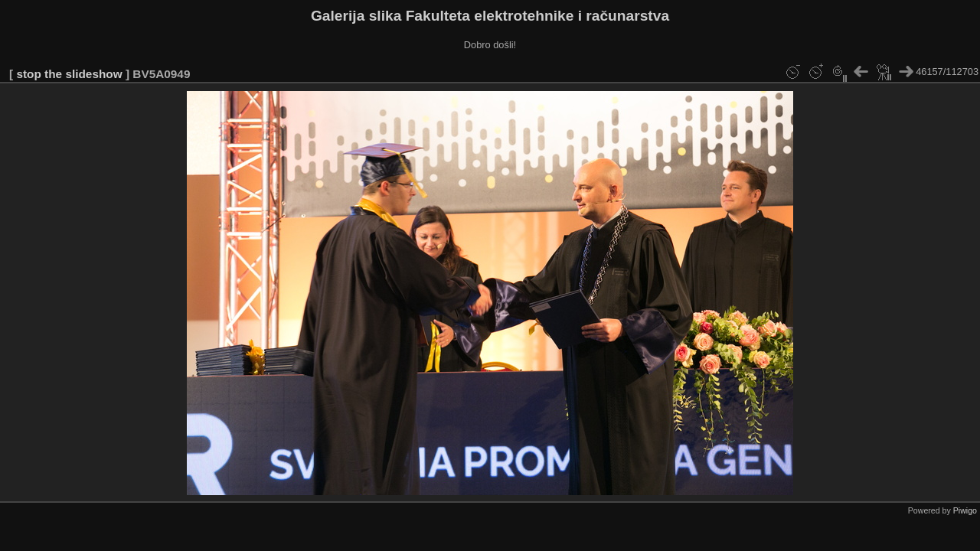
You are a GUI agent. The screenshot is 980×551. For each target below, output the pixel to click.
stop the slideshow (69, 74)
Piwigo (965, 510)
